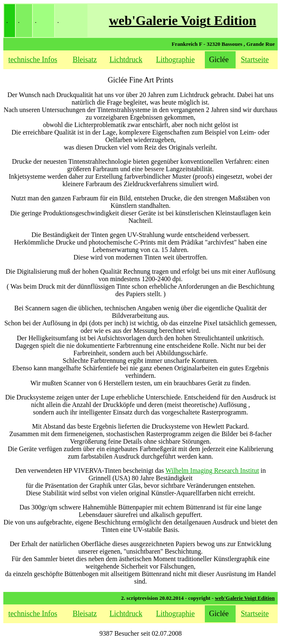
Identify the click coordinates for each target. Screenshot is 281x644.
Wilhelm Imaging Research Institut (212, 471)
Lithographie (175, 60)
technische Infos (33, 60)
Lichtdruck (126, 60)
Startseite (255, 60)
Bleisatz (85, 60)
